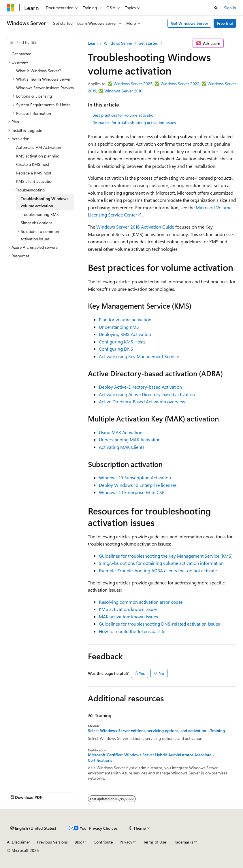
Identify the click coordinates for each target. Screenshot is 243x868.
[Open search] (216, 8)
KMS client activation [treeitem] (35, 181)
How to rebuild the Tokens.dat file (132, 631)
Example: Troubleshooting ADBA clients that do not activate (158, 570)
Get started (148, 43)
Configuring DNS (116, 349)
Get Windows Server (190, 23)
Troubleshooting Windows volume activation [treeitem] (45, 202)
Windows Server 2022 (180, 84)
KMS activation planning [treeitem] (38, 156)
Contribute (103, 842)
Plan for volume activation (125, 319)
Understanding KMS (119, 327)
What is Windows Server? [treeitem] (38, 71)
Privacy (126, 842)
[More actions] (231, 43)
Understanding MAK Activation (130, 439)
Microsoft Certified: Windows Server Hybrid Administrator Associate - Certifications (151, 757)
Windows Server (118, 43)
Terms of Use (155, 842)
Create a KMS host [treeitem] (33, 164)
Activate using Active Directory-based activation (147, 394)
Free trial (225, 23)
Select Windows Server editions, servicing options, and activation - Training (156, 731)
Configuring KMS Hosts (122, 342)
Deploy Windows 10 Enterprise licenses (138, 485)
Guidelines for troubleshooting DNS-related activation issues (159, 624)
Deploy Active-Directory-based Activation (140, 387)
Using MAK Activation (121, 432)
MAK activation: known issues (128, 617)
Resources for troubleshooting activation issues (134, 122)
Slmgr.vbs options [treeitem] (37, 223)
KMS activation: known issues (128, 609)
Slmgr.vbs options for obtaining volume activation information (161, 563)
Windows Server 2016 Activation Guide (135, 227)
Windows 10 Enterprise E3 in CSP (132, 492)
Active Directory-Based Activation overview (142, 401)
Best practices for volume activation (124, 115)
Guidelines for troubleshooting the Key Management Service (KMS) (166, 556)
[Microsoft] (11, 8)
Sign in (230, 8)
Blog (79, 842)
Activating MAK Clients (122, 447)
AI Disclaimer (18, 842)
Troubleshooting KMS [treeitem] (40, 214)
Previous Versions (52, 842)
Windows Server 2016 (123, 91)
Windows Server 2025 (133, 84)
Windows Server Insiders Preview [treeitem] (45, 88)
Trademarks (183, 842)
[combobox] (40, 43)
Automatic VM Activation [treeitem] (39, 147)
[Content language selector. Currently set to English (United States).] (33, 828)
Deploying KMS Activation (125, 334)
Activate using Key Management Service (139, 356)
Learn (93, 43)
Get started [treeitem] (21, 54)
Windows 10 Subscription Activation (135, 477)
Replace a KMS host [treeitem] (34, 173)
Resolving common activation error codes (141, 602)
